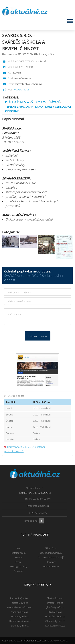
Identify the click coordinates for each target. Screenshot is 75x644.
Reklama (18, 571)
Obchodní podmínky (51, 553)
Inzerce (19, 557)
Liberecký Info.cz (20, 626)
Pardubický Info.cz (20, 598)
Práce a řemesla (17, 102)
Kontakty (51, 562)
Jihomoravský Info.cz (20, 621)
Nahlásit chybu (51, 566)
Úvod (18, 548)
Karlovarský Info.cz (55, 626)
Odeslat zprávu (38, 336)
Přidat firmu (51, 548)
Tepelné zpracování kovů (24, 107)
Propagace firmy (18, 566)
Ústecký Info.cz (20, 603)
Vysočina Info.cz (20, 612)
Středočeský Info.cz (55, 616)
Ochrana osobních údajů (51, 557)
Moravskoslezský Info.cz (20, 607)
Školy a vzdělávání (46, 102)
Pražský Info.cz (55, 603)
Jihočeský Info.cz (55, 607)
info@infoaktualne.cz (38, 506)
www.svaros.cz (21, 90)
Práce (18, 562)
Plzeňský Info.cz (55, 598)
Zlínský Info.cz (55, 612)
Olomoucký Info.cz (55, 621)
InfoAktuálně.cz (31, 641)
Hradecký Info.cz (20, 616)
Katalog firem (18, 553)
